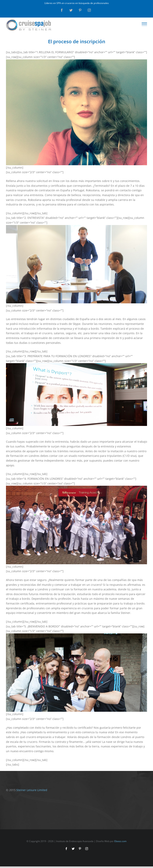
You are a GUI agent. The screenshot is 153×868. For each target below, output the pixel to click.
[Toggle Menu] (144, 24)
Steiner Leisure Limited (32, 790)
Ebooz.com (120, 841)
